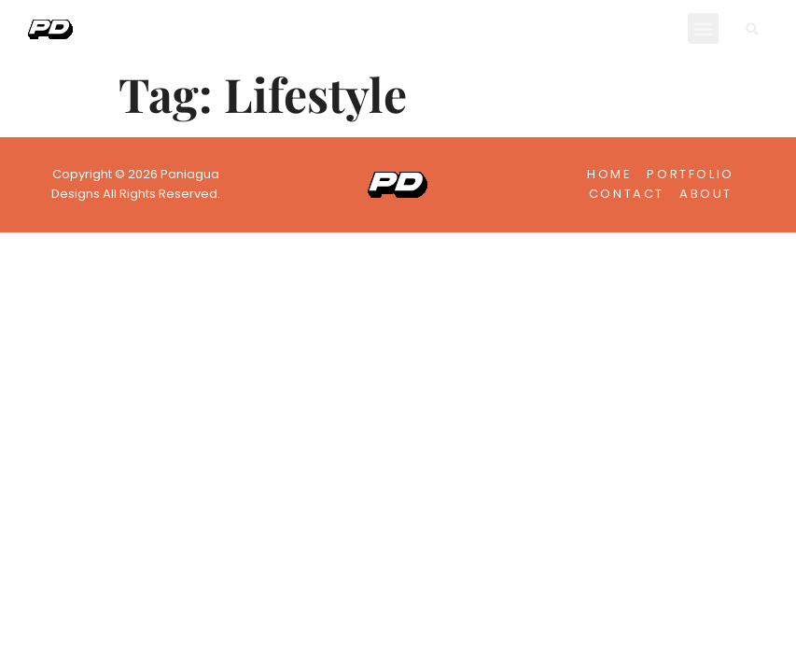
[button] (703, 28)
